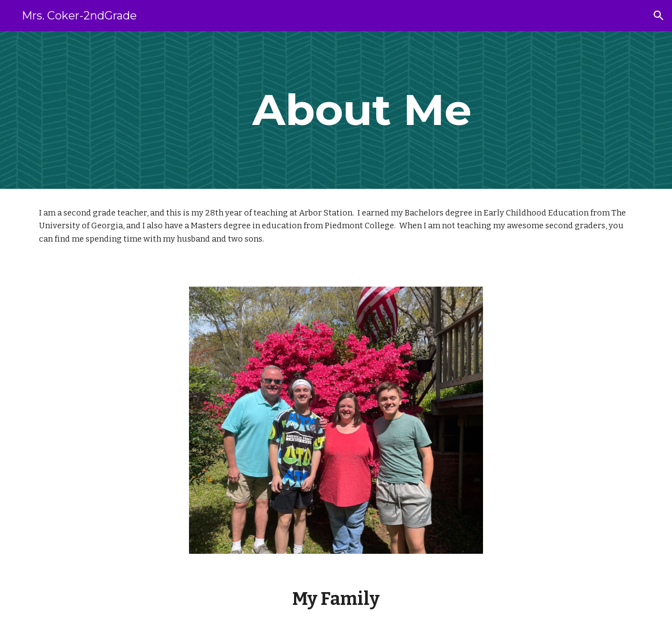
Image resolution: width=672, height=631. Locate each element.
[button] (659, 16)
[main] (362, 110)
